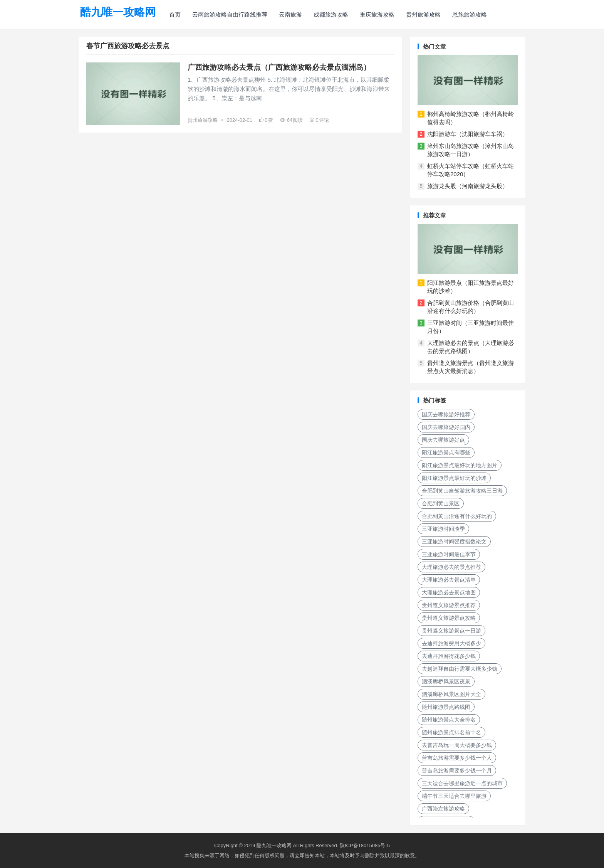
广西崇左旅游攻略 (443, 809)
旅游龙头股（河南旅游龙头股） (468, 186)
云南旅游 (290, 14)
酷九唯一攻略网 (118, 12)
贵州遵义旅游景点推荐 (449, 605)
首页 (175, 14)
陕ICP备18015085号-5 (365, 845)
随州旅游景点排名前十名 (451, 732)
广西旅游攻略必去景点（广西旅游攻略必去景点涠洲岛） (279, 67)
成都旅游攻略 (331, 14)
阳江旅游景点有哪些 (446, 453)
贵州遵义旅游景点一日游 (451, 631)
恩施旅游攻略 (470, 14)
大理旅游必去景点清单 (449, 580)
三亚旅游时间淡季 (443, 529)
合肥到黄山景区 (441, 503)
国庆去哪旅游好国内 (446, 427)
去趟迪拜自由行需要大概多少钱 (460, 669)
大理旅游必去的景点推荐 (451, 567)
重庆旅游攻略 (377, 14)
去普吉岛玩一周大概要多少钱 (457, 745)
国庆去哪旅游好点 (443, 440)
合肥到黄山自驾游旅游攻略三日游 (462, 491)
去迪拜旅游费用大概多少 (451, 643)
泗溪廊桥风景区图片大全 (451, 694)
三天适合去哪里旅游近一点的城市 (462, 783)
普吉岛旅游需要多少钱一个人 (457, 758)
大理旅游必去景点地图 (449, 592)
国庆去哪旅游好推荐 (446, 414)
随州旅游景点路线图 (446, 707)
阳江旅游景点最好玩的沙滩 (454, 478)
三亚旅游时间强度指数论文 (454, 542)
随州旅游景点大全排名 (449, 720)
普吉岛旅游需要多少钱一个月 (457, 770)
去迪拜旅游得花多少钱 (449, 656)
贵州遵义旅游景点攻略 (449, 618)
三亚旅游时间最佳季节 (449, 554)
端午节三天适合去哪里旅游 (454, 796)
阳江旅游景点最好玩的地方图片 (460, 465)
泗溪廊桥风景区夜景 (446, 681)
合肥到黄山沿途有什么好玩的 (457, 516)
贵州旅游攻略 (423, 14)
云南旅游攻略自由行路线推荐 (230, 14)
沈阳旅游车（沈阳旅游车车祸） (468, 134)
